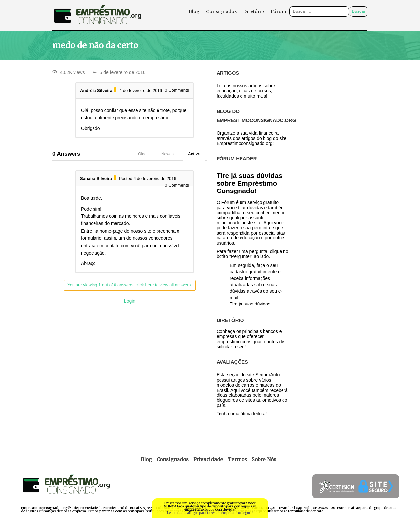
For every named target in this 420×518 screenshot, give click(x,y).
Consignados (221, 11)
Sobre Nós (264, 459)
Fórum (278, 11)
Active (194, 154)
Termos (237, 459)
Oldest (144, 154)
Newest (168, 154)
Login (130, 301)
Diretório (254, 11)
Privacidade (208, 459)
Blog (194, 11)
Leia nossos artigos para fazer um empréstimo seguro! (210, 513)
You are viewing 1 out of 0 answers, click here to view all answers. (130, 285)
